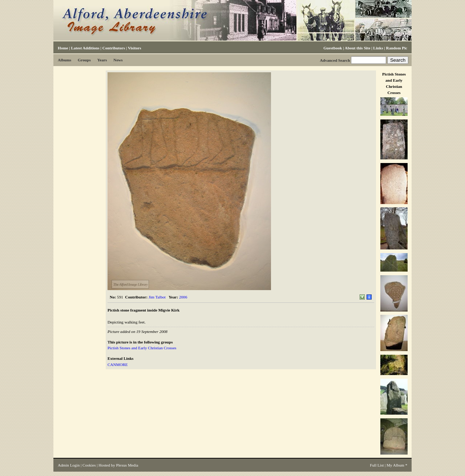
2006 (183, 297)
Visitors (135, 48)
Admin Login (69, 465)
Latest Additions (85, 48)
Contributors (114, 48)
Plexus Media (127, 465)
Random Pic (397, 48)
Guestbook (333, 48)
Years (102, 60)
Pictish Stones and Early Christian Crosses (142, 348)
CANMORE (118, 365)
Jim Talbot (157, 297)
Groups (84, 60)
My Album (395, 465)
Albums (64, 60)
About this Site (357, 48)
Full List (377, 465)
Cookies (89, 465)
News (118, 60)
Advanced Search (335, 60)
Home (63, 48)
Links (378, 48)
